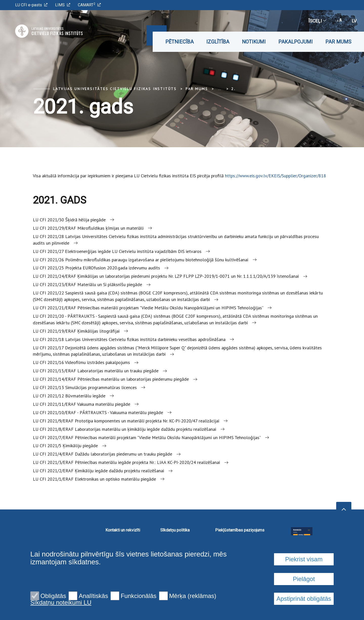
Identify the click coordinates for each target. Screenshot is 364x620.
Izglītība (218, 42)
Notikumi (254, 42)
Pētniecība (179, 42)
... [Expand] (220, 89)
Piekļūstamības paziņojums (240, 530)
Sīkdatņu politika (175, 530)
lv (354, 21)
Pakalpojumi (295, 42)
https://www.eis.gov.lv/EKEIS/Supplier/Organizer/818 (276, 176)
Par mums (338, 42)
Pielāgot (304, 609)
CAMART (89, 5)
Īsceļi (317, 21)
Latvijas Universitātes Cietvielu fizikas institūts (115, 89)
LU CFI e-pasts (31, 5)
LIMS (63, 5)
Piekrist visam (304, 590)
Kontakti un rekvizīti (123, 530)
